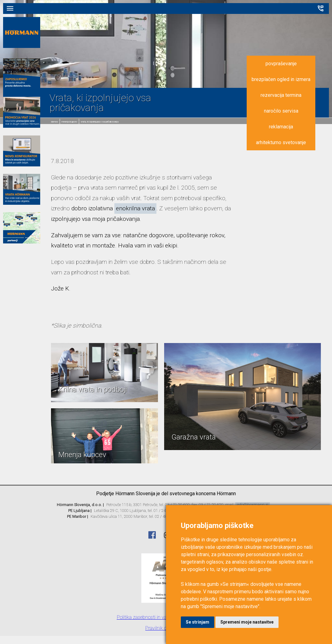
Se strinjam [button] (198, 622)
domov (55, 122)
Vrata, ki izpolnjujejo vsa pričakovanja (100, 122)
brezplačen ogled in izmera (281, 79)
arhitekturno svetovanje (281, 142)
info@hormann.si (253, 505)
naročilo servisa (281, 111)
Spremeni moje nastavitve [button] (247, 622)
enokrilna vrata (135, 208)
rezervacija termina (281, 95)
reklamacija (281, 127)
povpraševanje (281, 64)
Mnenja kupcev (69, 122)
